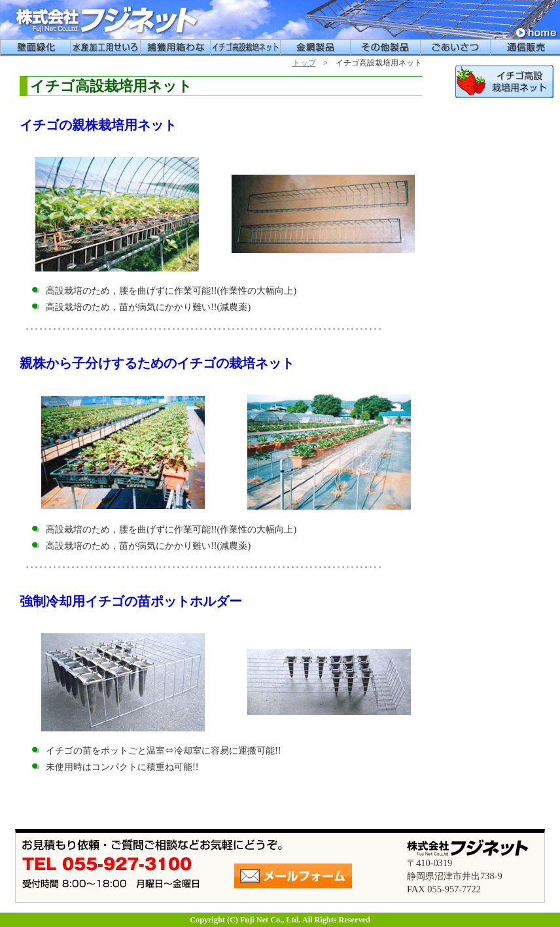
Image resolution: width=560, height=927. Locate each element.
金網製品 (315, 48)
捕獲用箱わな (175, 48)
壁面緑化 (35, 48)
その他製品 (385, 48)
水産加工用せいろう (105, 48)
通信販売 (525, 48)
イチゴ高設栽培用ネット (245, 48)
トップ (304, 63)
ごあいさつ (455, 48)
